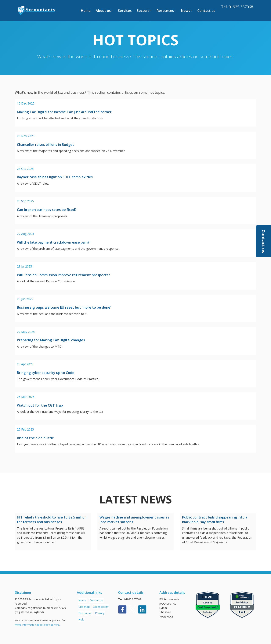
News (187, 11)
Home (86, 11)
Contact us (206, 11)
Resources (166, 11)
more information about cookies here (37, 625)
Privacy (100, 613)
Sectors (144, 11)
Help (82, 619)
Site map (84, 607)
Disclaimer (85, 613)
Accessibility (101, 607)
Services (125, 11)
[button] (263, 241)
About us (104, 11)
